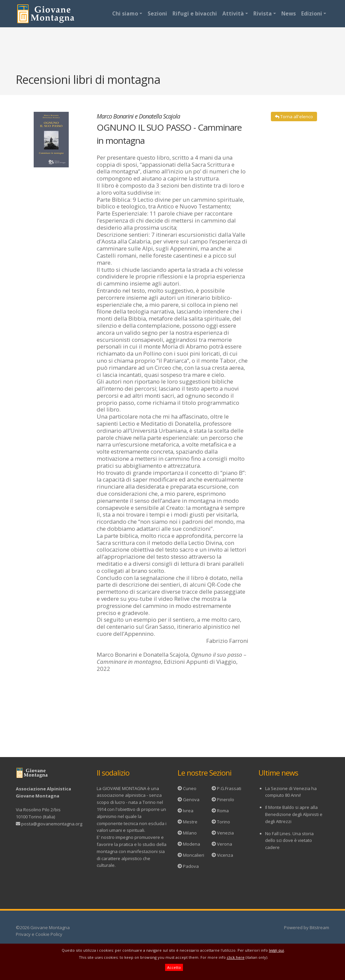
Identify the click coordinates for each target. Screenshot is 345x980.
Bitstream (319, 927)
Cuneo (190, 788)
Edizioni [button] (312, 13)
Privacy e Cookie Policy (39, 934)
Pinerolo (226, 799)
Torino (224, 822)
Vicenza (225, 855)
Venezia (225, 833)
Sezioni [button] (157, 13)
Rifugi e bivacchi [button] (195, 13)
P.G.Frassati (229, 788)
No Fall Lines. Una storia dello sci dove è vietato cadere (289, 841)
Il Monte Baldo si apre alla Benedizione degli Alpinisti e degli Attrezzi (294, 814)
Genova (191, 799)
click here (236, 957)
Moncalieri (194, 855)
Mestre (190, 822)
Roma (223, 811)
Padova (191, 866)
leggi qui (276, 950)
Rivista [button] (263, 13)
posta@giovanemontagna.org (52, 824)
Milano (190, 833)
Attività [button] (233, 13)
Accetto (174, 967)
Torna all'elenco (294, 117)
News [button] (289, 13)
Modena (192, 844)
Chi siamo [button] (125, 13)
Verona (225, 844)
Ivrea (188, 811)
